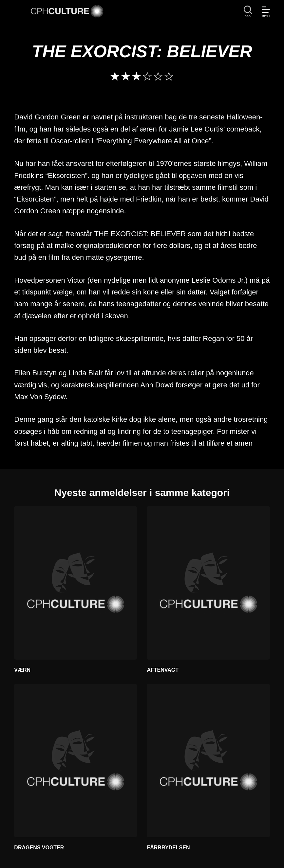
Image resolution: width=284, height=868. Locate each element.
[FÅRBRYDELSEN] (208, 761)
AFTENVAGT (163, 670)
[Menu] (266, 12)
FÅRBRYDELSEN (168, 848)
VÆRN (22, 670)
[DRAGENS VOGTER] (76, 761)
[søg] (248, 12)
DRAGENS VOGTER (39, 848)
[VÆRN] (76, 583)
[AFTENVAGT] (208, 583)
